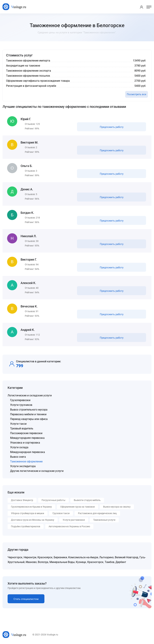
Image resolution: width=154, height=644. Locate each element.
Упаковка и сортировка (25, 443)
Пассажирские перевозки (26, 433)
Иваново (31, 562)
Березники (60, 557)
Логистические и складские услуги (30, 395)
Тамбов (110, 562)
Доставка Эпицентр (22, 500)
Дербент (121, 562)
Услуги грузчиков (21, 405)
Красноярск (45, 557)
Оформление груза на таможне (78, 507)
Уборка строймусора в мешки (28, 513)
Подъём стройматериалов (26, 526)
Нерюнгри (30, 557)
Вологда (43, 562)
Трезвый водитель (22, 428)
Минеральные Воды (62, 562)
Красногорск (95, 562)
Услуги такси (18, 424)
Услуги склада (19, 447)
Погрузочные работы (53, 500)
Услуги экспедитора (23, 466)
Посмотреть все (137, 94)
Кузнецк (81, 562)
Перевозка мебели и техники (28, 414)
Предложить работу (112, 127)
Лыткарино (106, 557)
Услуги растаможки (74, 520)
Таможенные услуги (104, 520)
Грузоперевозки (20, 400)
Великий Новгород (127, 557)
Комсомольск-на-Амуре (83, 557)
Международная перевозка (28, 452)
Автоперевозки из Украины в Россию (69, 526)
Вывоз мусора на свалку (117, 507)
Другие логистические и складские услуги (37, 471)
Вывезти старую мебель (87, 500)
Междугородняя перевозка (27, 438)
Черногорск (15, 557)
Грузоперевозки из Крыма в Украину (31, 507)
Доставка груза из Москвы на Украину (33, 520)
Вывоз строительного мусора (29, 410)
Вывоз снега (18, 457)
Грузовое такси (61, 513)
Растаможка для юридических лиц (97, 513)
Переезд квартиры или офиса (29, 419)
